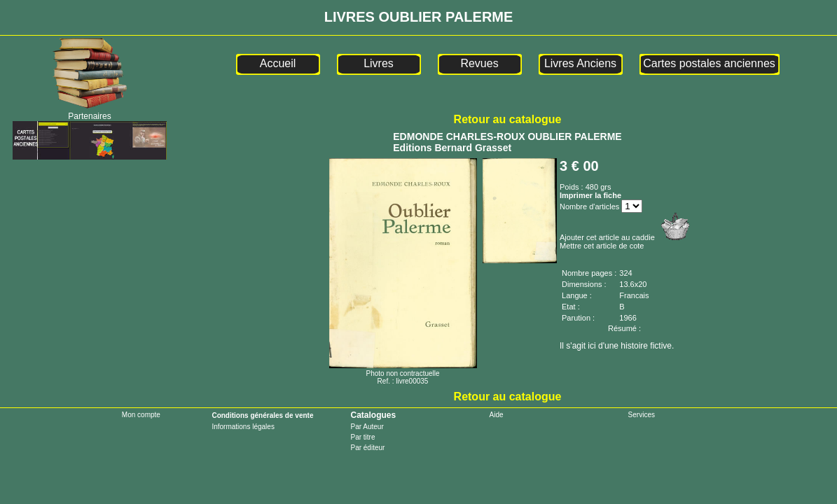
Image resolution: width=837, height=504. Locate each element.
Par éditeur (367, 448)
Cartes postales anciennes (709, 63)
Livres (379, 63)
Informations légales (243, 427)
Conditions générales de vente (262, 415)
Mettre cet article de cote (602, 246)
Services (642, 415)
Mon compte (141, 415)
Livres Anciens (580, 63)
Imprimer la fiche (590, 195)
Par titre (362, 437)
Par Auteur (367, 427)
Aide (497, 415)
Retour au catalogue (508, 119)
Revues (479, 63)
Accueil (278, 63)
